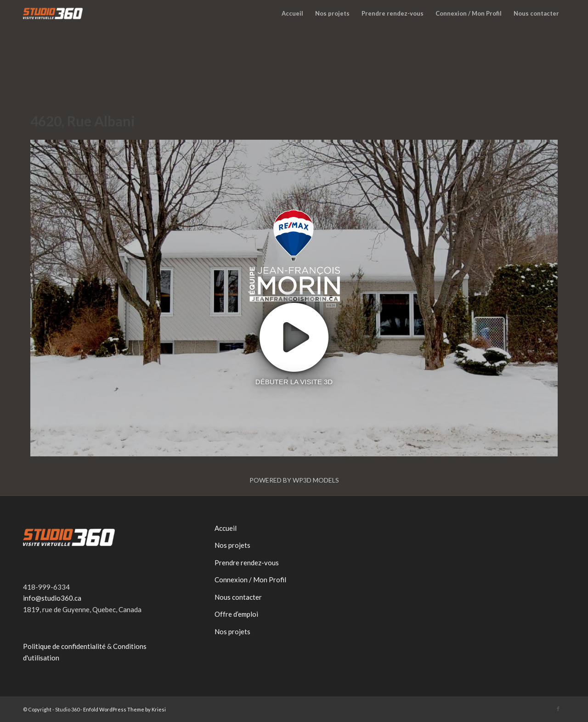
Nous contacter (238, 597)
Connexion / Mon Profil (250, 580)
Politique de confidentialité (64, 646)
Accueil (226, 528)
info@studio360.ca (52, 598)
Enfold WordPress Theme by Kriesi (124, 709)
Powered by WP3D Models (294, 480)
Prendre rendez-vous (247, 563)
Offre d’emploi (236, 614)
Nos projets (232, 545)
